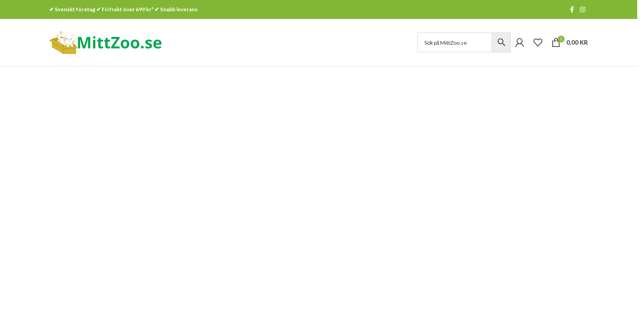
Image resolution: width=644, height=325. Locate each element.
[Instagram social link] (583, 10)
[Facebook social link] (572, 10)
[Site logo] (106, 42)
